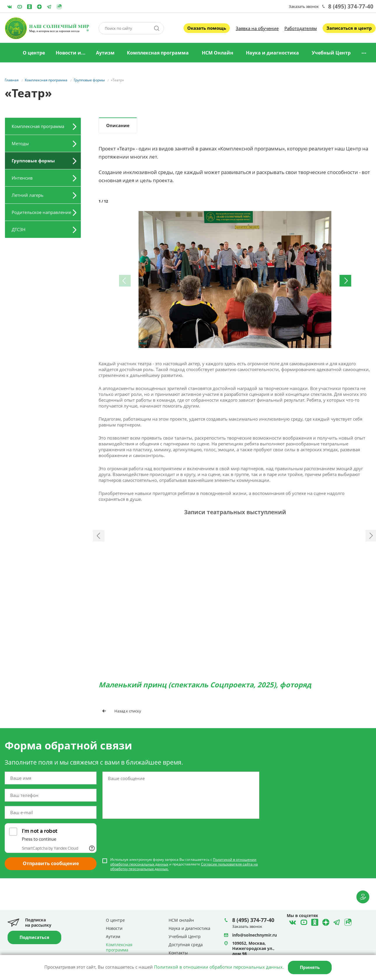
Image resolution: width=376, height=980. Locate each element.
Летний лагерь (28, 195)
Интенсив (22, 178)
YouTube (20, 7)
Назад (99, 552)
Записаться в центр (349, 28)
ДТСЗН (19, 229)
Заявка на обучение (257, 28)
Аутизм (105, 53)
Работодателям (301, 28)
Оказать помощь (207, 28)
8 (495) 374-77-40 (351, 6)
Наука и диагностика (272, 53)
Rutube (59, 7)
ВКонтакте (10, 7)
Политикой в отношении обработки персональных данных (218, 967)
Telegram (39, 7)
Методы (20, 143)
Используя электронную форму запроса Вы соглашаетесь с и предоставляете (184, 897)
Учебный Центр (331, 53)
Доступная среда (186, 945)
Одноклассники (29, 7)
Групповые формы (33, 161)
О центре (34, 53)
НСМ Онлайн (218, 53)
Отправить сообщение (51, 896)
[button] (347, 216)
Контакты (178, 953)
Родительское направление (41, 212)
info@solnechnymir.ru (255, 935)
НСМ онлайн (181, 920)
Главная (10, 53)
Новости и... (71, 53)
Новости (114, 929)
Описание (118, 125)
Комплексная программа (158, 53)
